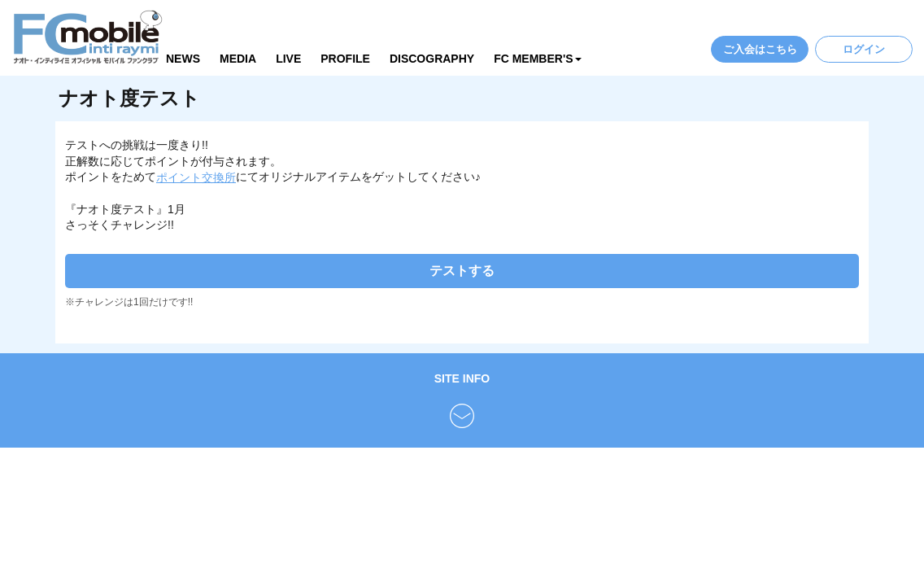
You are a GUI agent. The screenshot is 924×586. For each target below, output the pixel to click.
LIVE (288, 59)
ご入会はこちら (760, 49)
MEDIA (238, 59)
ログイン (864, 49)
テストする (462, 271)
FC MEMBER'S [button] (537, 59)
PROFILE (345, 59)
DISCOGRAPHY (432, 59)
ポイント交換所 (196, 177)
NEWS (183, 59)
